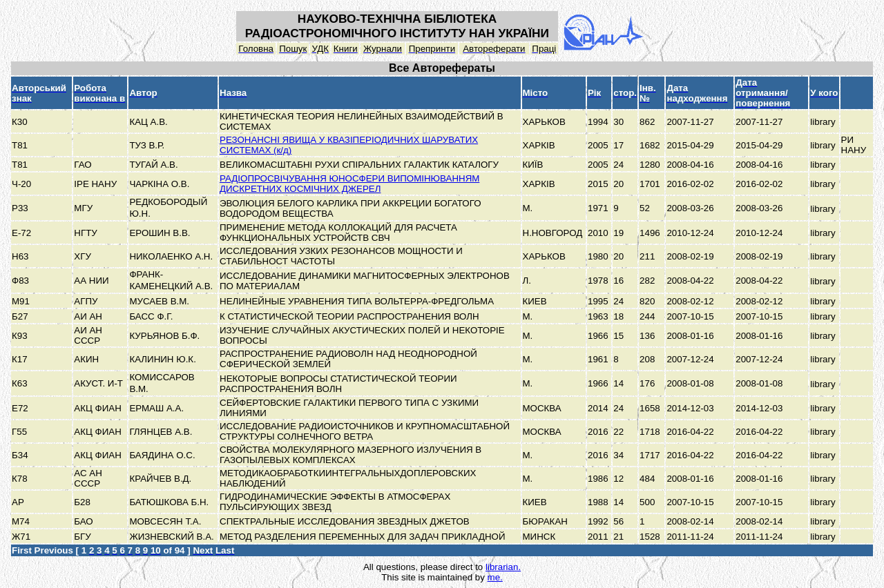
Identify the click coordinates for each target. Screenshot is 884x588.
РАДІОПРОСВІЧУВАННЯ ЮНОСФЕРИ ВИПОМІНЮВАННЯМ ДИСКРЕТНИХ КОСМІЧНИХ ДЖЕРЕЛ (349, 184)
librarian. (503, 567)
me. (495, 577)
